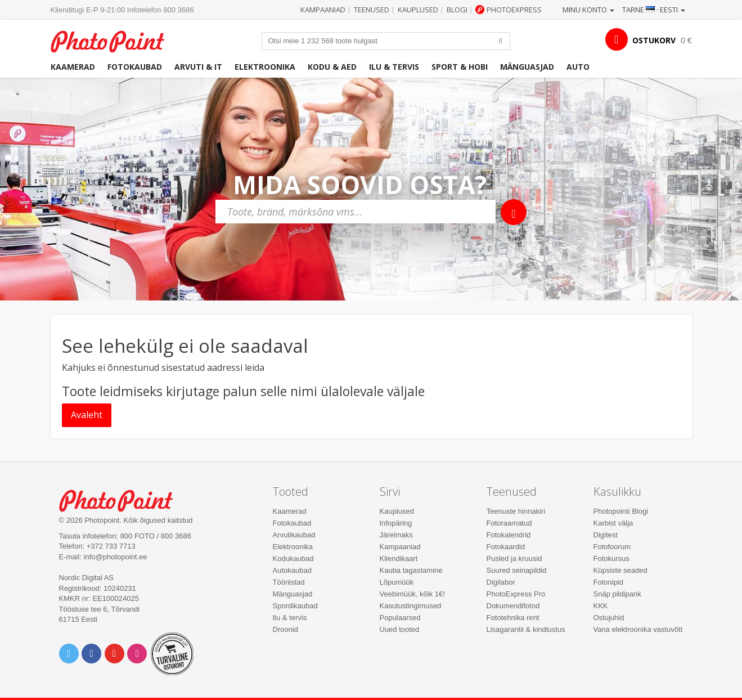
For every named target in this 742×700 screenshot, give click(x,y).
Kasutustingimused (411, 606)
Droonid (286, 629)
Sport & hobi (460, 67)
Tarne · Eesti (654, 10)
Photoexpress (514, 10)
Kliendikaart (399, 558)
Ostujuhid (609, 618)
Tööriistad (289, 582)
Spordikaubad (295, 606)
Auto (578, 67)
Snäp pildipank (617, 594)
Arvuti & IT (198, 67)
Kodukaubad (293, 558)
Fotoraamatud (509, 523)
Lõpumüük (397, 582)
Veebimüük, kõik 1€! (412, 594)
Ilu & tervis (394, 67)
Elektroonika (265, 67)
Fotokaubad (135, 67)
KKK (601, 606)
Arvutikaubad (294, 535)
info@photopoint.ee (116, 557)
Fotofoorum (612, 547)
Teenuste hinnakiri (516, 511)
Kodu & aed (332, 67)
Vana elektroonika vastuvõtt (638, 629)
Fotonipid (608, 582)
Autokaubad (292, 570)
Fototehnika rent (513, 618)
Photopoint (114, 40)
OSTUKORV (654, 40)
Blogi (457, 10)
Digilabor (501, 582)
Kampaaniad (323, 10)
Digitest (606, 535)
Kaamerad (73, 67)
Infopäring (396, 523)
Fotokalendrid (509, 535)
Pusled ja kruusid (514, 558)
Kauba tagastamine (411, 570)
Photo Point (123, 499)
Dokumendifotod (513, 606)
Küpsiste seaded (620, 570)
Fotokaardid (506, 547)
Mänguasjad (527, 67)
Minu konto (588, 10)
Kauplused (418, 10)
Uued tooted (400, 629)
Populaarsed (400, 618)
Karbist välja (613, 523)
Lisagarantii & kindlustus (526, 629)
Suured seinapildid (517, 570)
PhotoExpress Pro (516, 594)
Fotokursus (611, 558)
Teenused (372, 10)
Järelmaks (396, 535)
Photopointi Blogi (621, 511)
